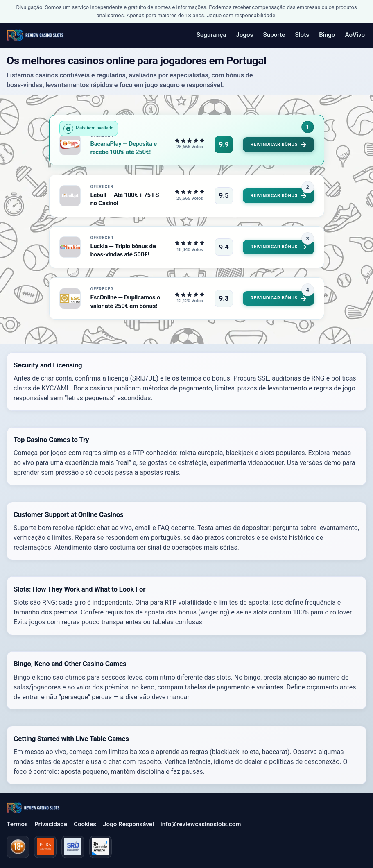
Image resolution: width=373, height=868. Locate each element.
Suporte (274, 35)
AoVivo (355, 35)
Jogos (244, 35)
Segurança (211, 35)
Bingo (327, 35)
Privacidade (51, 824)
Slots (302, 35)
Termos (17, 824)
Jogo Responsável (128, 824)
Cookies (85, 824)
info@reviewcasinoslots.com (201, 824)
